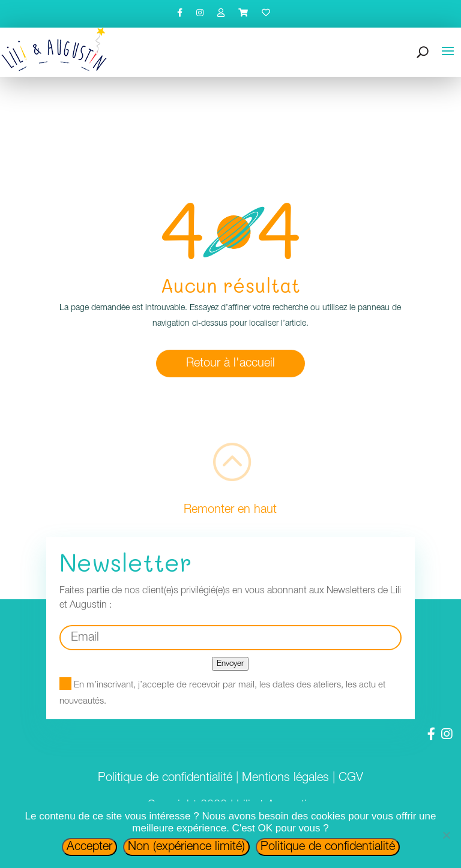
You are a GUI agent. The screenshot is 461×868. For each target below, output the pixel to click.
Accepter (89, 847)
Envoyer (230, 664)
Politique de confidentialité (165, 778)
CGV (351, 778)
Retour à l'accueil (230, 364)
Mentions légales (285, 778)
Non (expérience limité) (186, 847)
